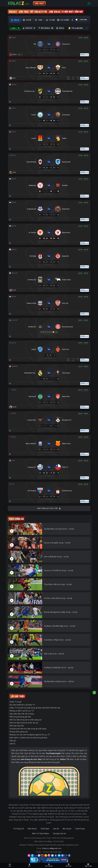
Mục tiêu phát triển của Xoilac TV (22, 705)
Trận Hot (29, 28)
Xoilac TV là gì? (16, 702)
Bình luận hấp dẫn (17, 726)
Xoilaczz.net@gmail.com (52, 848)
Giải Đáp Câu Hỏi (59, 834)
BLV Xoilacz (46, 28)
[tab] (15, 20)
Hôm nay (63, 28)
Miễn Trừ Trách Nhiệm (41, 834)
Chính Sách (45, 829)
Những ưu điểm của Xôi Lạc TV (22, 711)
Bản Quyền (67, 829)
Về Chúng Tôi (19, 829)
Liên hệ (12, 744)
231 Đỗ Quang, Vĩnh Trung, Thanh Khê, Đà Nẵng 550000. (52, 838)
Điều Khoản (32, 829)
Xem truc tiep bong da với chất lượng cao (26, 720)
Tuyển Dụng (80, 829)
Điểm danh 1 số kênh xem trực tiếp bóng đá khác (28, 738)
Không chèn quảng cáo (19, 732)
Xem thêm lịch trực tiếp (49, 508)
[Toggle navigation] (89, 3)
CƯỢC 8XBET (39, 3)
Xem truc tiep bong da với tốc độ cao (24, 723)
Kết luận (13, 741)
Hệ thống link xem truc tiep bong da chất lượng (28, 729)
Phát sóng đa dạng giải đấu (20, 717)
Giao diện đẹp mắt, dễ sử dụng (22, 714)
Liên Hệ (56, 829)
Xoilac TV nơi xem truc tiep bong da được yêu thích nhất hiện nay (35, 708)
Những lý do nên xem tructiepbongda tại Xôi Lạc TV (30, 735)
